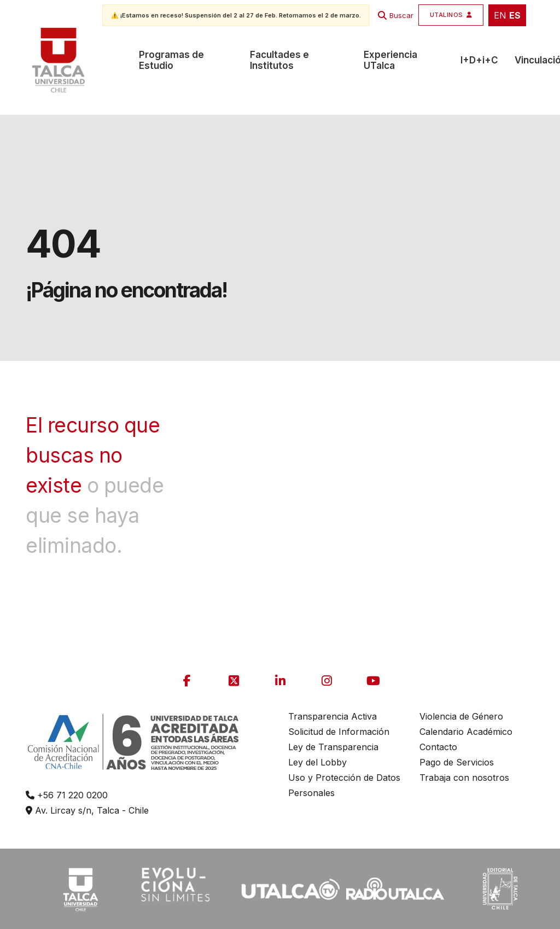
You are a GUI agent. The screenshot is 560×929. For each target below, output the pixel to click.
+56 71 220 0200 (67, 795)
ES (515, 15)
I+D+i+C (479, 60)
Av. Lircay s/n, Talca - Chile (87, 810)
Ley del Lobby (317, 762)
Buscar (401, 15)
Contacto (438, 747)
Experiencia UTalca (390, 60)
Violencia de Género (461, 716)
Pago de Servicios (457, 762)
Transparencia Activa (332, 716)
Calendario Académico (466, 732)
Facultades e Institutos (279, 60)
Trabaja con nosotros (464, 778)
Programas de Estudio (171, 60)
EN (500, 15)
